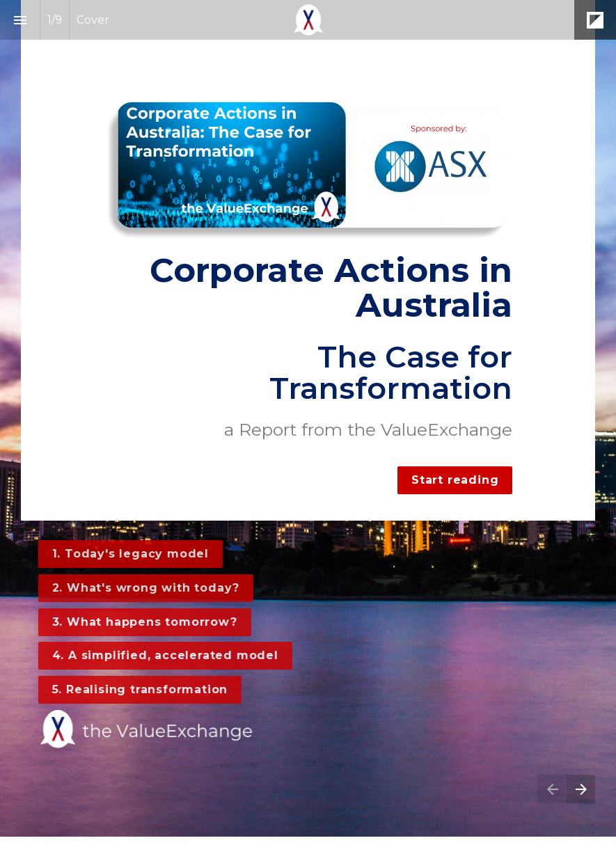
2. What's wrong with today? (141, 588)
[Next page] (581, 789)
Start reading (455, 480)
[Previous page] (552, 789)
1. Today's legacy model (126, 554)
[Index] (20, 20)
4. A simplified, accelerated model (160, 655)
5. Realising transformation (135, 689)
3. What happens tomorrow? (140, 622)
